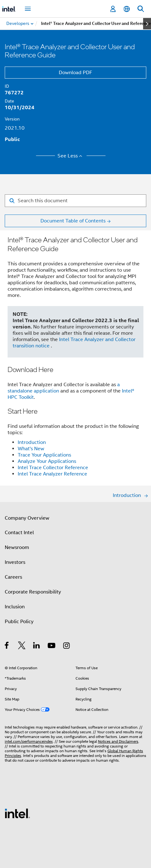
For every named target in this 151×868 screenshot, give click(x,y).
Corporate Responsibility (33, 592)
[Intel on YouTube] (52, 647)
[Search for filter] (75, 201)
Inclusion (15, 607)
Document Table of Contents (73, 221)
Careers (13, 577)
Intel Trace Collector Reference (53, 468)
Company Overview (27, 518)
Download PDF (75, 73)
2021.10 (15, 128)
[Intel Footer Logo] (17, 813)
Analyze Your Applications (47, 461)
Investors (15, 562)
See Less (71, 156)
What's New (31, 449)
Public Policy (19, 622)
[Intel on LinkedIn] (37, 647)
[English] (127, 9)
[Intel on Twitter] (22, 647)
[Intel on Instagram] (67, 647)
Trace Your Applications (44, 455)
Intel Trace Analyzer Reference (52, 474)
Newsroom (17, 547)
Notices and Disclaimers (118, 741)
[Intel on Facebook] (7, 647)
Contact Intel (19, 533)
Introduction (32, 442)
